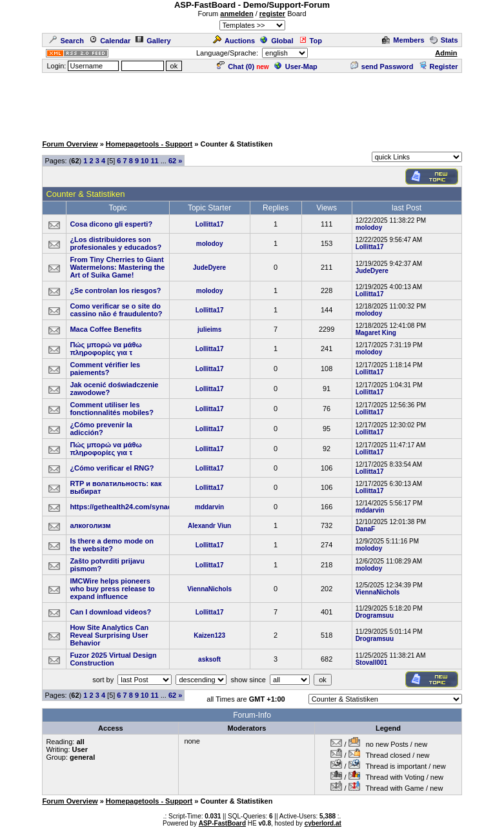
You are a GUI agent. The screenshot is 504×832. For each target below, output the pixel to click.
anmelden (237, 14)
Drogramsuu (375, 615)
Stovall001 (371, 663)
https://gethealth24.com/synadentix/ (130, 507)
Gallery (153, 41)
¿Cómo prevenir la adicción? (101, 429)
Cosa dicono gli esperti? (111, 224)
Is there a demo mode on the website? (112, 545)
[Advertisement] (252, 103)
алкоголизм (90, 525)
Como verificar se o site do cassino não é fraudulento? (116, 310)
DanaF (366, 529)
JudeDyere (209, 268)
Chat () (236, 66)
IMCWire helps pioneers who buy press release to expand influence (112, 589)
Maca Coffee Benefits (106, 329)
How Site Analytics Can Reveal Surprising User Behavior (109, 635)
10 (145, 161)
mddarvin (209, 507)
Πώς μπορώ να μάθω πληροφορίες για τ (106, 349)
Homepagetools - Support (149, 144)
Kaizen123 (209, 635)
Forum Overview (70, 144)
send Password (382, 66)
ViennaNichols (209, 589)
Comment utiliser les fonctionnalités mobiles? (112, 409)
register (272, 14)
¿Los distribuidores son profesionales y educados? (116, 243)
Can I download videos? (110, 612)
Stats (444, 40)
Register (438, 66)
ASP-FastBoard (222, 823)
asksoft (209, 659)
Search (66, 41)
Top (310, 41)
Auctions (234, 41)
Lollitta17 (210, 224)
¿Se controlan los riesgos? (115, 290)
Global (277, 41)
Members (403, 40)
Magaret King (376, 333)
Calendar (110, 41)
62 (172, 161)
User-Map (296, 66)
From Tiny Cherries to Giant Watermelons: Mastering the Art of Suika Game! (117, 267)
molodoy (369, 228)
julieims (209, 330)
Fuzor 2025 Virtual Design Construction (113, 659)
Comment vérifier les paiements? (105, 369)
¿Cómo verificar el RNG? (112, 468)
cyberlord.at (323, 823)
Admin (446, 53)
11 (154, 161)
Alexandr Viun (209, 526)
